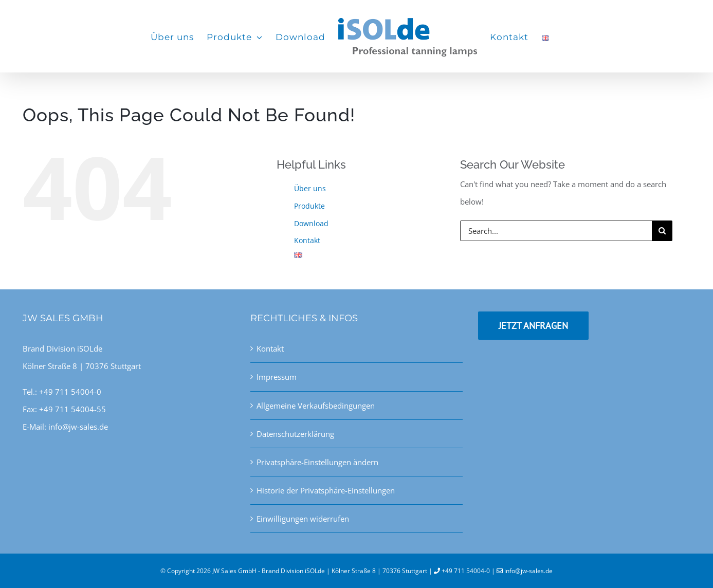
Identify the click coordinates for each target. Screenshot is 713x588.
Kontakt (307, 240)
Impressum (277, 377)
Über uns (310, 188)
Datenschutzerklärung (295, 434)
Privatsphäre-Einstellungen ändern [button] (317, 462)
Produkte (309, 206)
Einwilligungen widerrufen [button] (303, 519)
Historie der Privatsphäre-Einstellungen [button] (326, 490)
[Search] (662, 231)
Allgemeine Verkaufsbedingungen (316, 406)
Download (311, 223)
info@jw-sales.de (528, 571)
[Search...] (556, 231)
